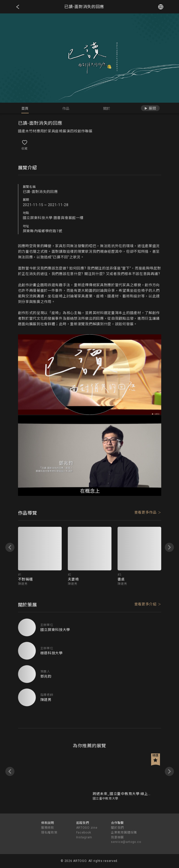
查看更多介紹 (145, 604)
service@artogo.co (126, 842)
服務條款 (48, 828)
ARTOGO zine (87, 828)
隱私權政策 (49, 833)
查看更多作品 (145, 512)
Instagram (84, 837)
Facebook (84, 833)
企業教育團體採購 (124, 833)
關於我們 (117, 828)
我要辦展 (117, 837)
